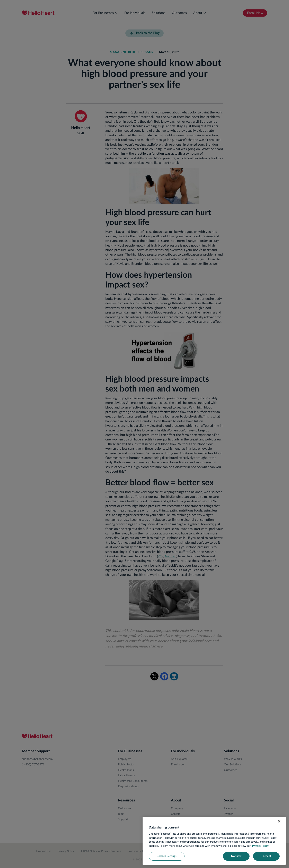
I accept (266, 856)
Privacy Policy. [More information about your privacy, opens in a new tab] (261, 846)
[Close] (279, 821)
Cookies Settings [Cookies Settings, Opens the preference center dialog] (166, 856)
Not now (236, 856)
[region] (214, 841)
